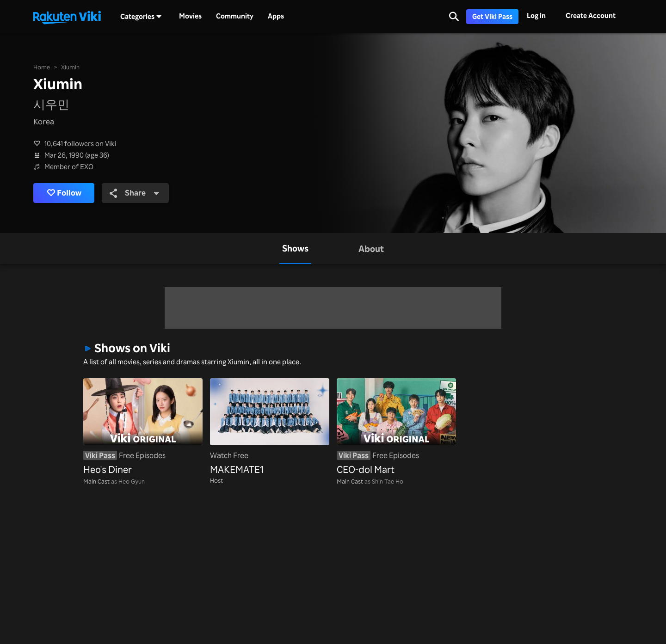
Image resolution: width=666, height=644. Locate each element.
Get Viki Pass (492, 16)
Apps (276, 16)
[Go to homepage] (67, 17)
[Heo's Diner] (143, 428)
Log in (536, 15)
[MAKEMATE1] (270, 428)
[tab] (295, 248)
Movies (190, 16)
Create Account (591, 15)
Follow (65, 193)
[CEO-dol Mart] (396, 428)
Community (235, 16)
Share (136, 193)
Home (42, 67)
